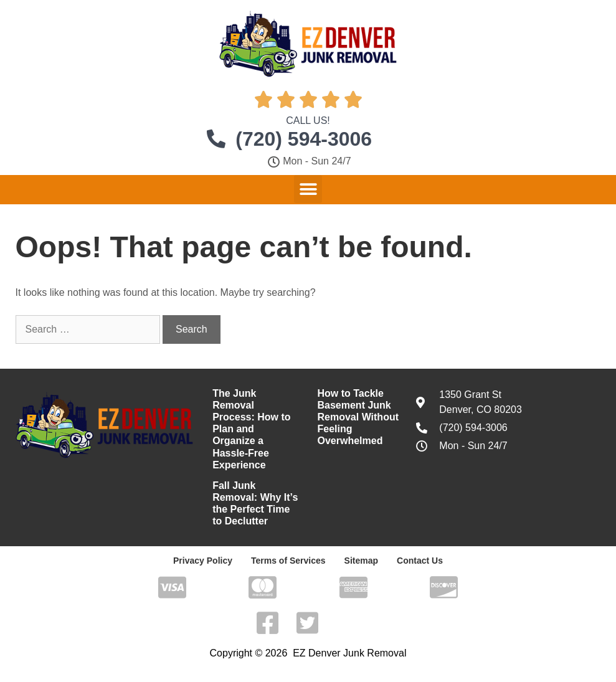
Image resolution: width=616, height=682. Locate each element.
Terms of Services (288, 561)
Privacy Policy (203, 561)
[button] (308, 189)
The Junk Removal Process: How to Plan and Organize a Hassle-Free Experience (251, 429)
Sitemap (361, 561)
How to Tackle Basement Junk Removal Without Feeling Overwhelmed (358, 417)
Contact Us (420, 561)
